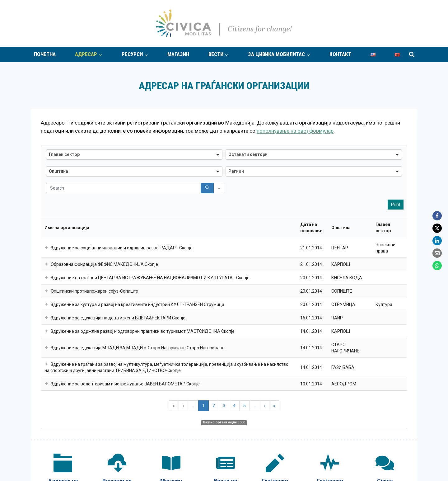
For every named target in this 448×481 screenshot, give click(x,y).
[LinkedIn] (437, 241)
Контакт (340, 54)
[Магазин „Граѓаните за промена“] (171, 192)
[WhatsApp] (437, 266)
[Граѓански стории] (275, 189)
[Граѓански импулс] (330, 189)
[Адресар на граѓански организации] (63, 192)
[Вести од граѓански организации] (225, 192)
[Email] (437, 253)
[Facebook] (437, 216)
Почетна (45, 54)
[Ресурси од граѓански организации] (117, 192)
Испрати (378, 257)
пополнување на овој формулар (295, 131)
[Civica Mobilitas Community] (385, 192)
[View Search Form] (412, 54)
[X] (437, 228)
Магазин (178, 54)
